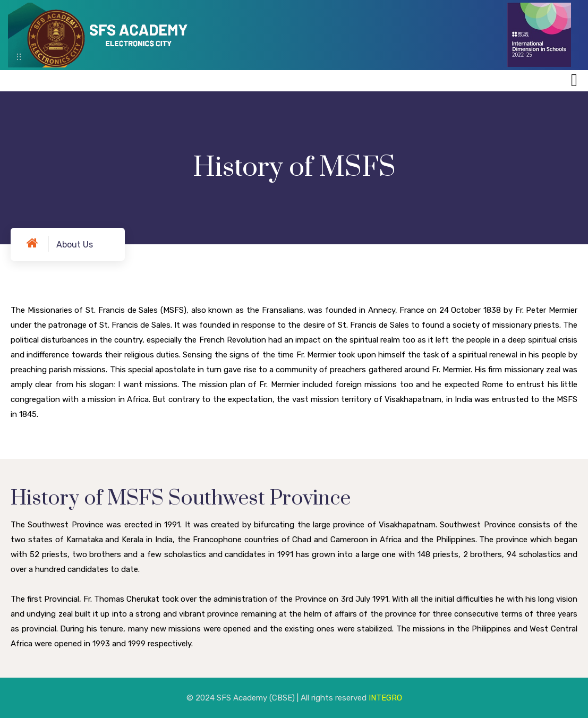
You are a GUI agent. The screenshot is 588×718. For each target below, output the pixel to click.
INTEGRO (385, 698)
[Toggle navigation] (574, 80)
